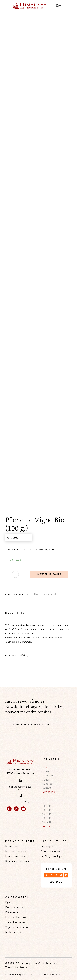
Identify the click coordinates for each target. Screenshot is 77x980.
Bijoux (9, 902)
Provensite (52, 963)
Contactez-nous (50, 851)
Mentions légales (15, 975)
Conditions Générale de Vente (45, 975)
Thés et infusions (15, 922)
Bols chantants (14, 907)
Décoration (12, 912)
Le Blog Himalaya (51, 856)
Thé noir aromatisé (45, 594)
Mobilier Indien (14, 932)
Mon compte (13, 846)
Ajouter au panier (49, 574)
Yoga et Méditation (17, 927)
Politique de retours (17, 861)
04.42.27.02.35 (21, 802)
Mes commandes (16, 851)
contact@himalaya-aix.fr (21, 788)
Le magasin (48, 846)
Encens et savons (16, 917)
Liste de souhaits (15, 856)
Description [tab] (16, 613)
